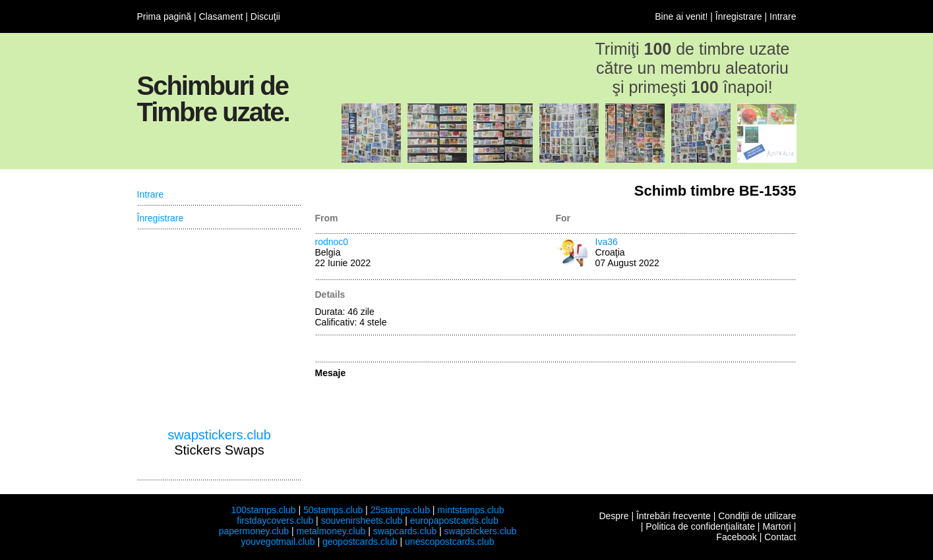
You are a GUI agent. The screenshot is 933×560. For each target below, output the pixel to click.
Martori (777, 526)
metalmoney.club (331, 531)
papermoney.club (254, 531)
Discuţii (265, 16)
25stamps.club (400, 510)
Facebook (736, 537)
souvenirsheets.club (362, 520)
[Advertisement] (220, 329)
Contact (780, 537)
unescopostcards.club (449, 542)
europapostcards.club (454, 520)
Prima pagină (165, 16)
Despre (614, 516)
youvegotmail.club (278, 542)
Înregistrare (739, 16)
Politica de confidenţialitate (700, 526)
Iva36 (607, 242)
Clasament (221, 16)
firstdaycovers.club (275, 520)
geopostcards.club (360, 542)
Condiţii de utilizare (757, 516)
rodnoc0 (332, 242)
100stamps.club (263, 510)
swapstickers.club (219, 435)
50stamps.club (333, 510)
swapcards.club (405, 531)
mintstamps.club (470, 510)
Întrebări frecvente (674, 516)
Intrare (783, 16)
